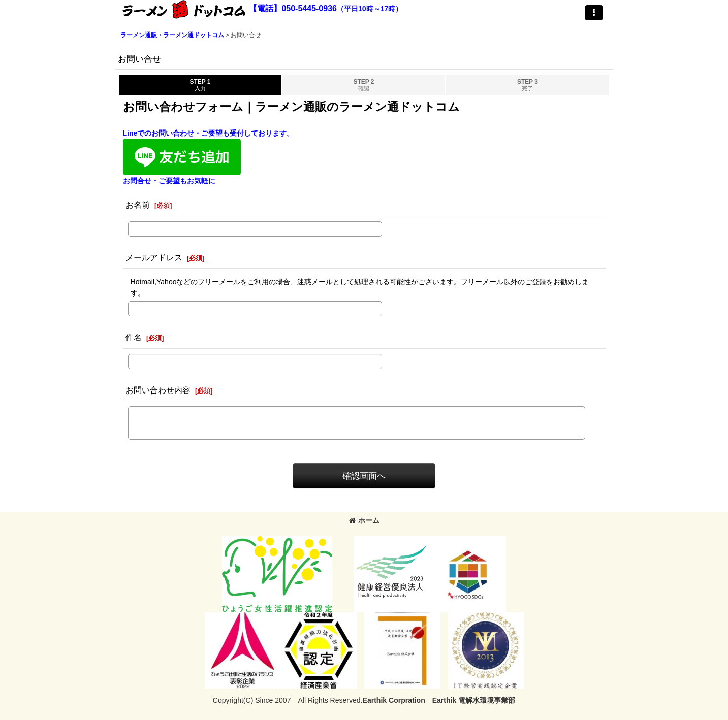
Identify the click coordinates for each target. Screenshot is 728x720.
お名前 (138, 205)
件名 (134, 337)
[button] (594, 13)
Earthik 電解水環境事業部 (474, 700)
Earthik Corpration (394, 700)
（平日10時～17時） (370, 9)
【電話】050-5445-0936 (293, 8)
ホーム (364, 520)
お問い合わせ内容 (158, 390)
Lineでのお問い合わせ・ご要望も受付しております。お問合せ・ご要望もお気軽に (209, 157)
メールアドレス (154, 257)
